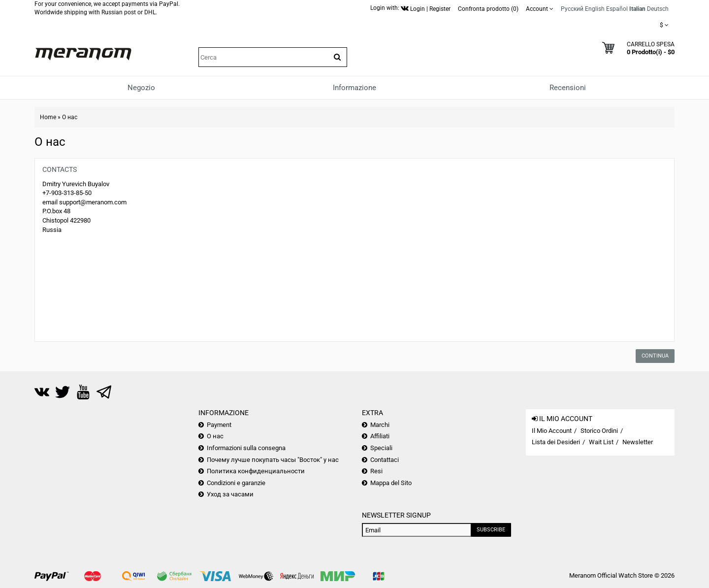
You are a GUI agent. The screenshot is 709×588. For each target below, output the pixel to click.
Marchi (380, 425)
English (595, 9)
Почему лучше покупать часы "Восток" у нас (273, 460)
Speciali (381, 448)
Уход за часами (230, 494)
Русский (572, 9)
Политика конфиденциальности (256, 471)
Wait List (601, 442)
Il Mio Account (552, 431)
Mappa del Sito (391, 483)
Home (48, 117)
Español (617, 9)
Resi (376, 471)
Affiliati (380, 436)
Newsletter (638, 442)
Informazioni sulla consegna (246, 448)
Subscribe (491, 530)
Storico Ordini (599, 431)
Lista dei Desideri (556, 442)
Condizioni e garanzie (236, 483)
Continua (655, 356)
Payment (219, 425)
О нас (70, 117)
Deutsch (658, 9)
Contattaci (385, 460)
